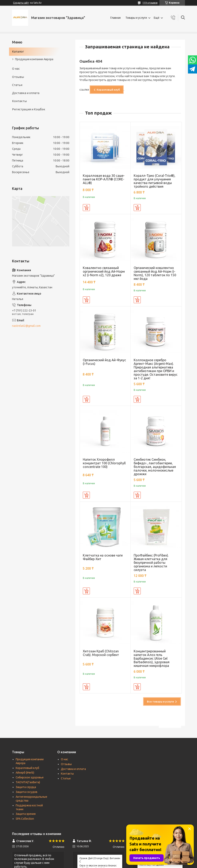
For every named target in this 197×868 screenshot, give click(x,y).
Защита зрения (26, 814)
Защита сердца (26, 787)
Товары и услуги (136, 18)
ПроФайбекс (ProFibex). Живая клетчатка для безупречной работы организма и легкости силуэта (151, 563)
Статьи (17, 85)
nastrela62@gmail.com (26, 326)
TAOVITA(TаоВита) (28, 782)
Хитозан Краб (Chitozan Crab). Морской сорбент (101, 653)
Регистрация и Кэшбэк (29, 109)
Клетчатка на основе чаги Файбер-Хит (103, 557)
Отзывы (18, 77)
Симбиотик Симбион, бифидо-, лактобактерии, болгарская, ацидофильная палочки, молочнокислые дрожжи (155, 467)
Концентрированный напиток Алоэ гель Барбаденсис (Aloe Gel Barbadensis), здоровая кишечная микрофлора (152, 658)
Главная (115, 18)
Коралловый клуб (108, 90)
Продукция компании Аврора (34, 59)
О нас (16, 69)
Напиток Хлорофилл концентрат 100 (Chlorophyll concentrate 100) (104, 463)
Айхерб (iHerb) (25, 773)
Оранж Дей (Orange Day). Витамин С (100, 860)
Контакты (19, 101)
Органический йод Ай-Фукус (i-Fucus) (104, 362)
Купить (86, 208)
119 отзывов (150, 3)
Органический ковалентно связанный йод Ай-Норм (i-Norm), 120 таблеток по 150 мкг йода (155, 273)
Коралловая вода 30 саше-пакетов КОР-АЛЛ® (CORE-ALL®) (104, 179)
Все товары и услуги (160, 701)
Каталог (18, 51)
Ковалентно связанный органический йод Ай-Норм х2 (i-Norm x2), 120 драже (104, 271)
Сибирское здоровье (30, 777)
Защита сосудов (27, 792)
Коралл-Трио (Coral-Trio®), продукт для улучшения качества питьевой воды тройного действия (154, 181)
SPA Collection (25, 819)
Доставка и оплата (26, 93)
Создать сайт (21, 3)
